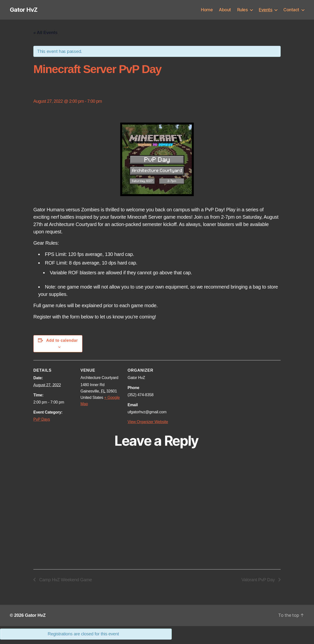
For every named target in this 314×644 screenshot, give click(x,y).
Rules (243, 10)
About (225, 10)
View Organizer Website (148, 422)
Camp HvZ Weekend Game (65, 580)
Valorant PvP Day (259, 580)
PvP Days (42, 419)
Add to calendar (62, 340)
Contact (291, 10)
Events (266, 10)
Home (207, 10)
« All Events (45, 33)
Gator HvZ (24, 10)
